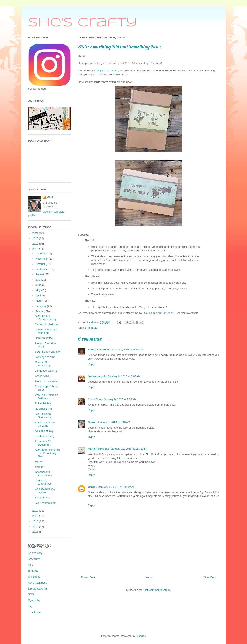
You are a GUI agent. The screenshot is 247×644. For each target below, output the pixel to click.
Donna (92, 422)
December (42, 253)
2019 (36, 244)
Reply (91, 364)
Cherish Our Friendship (43, 364)
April (39, 295)
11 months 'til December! (43, 443)
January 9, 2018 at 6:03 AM (124, 376)
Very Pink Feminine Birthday (46, 397)
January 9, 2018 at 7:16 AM (114, 422)
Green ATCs (42, 376)
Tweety (39, 467)
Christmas (34, 577)
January (41, 311)
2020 (36, 238)
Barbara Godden (99, 350)
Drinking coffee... (45, 338)
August (40, 274)
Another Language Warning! (46, 331)
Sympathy (34, 600)
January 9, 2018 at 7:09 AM (120, 399)
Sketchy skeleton (45, 357)
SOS (31, 594)
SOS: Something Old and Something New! (47, 453)
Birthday (92, 328)
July (38, 280)
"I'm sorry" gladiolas (47, 324)
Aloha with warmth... (47, 381)
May (38, 290)
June (39, 285)
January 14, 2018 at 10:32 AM (116, 487)
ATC (31, 565)
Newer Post (88, 577)
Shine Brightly (43, 403)
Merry (38, 462)
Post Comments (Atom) (157, 590)
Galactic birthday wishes (45, 491)
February (41, 306)
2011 (36, 532)
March (40, 301)
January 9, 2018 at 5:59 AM (126, 350)
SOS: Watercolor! (45, 503)
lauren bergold (97, 376)
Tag (30, 606)
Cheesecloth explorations (44, 474)
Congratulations (38, 583)
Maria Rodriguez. (99, 449)
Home (149, 577)
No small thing (43, 409)
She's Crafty (83, 23)
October (41, 264)
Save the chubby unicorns (45, 424)
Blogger (140, 636)
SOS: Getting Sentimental (44, 416)
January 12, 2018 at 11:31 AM (129, 449)
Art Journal (35, 559)
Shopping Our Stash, (106, 71)
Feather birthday (45, 436)
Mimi (50, 197)
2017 (36, 511)
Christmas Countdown (43, 482)
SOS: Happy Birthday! (48, 352)
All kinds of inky (44, 431)
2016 (36, 516)
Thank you (35, 612)
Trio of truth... (43, 497)
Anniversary (35, 553)
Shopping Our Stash (161, 313)
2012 (36, 526)
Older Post (209, 577)
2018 (36, 249)
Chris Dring (95, 399)
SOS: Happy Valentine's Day (46, 317)
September (42, 269)
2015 (36, 521)
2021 (36, 233)
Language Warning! (47, 371)
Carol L (93, 487)
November (42, 259)
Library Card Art (38, 589)
